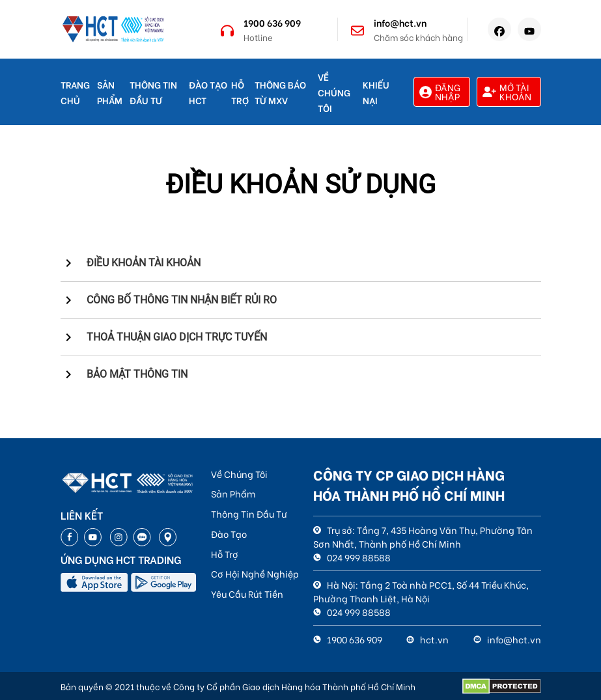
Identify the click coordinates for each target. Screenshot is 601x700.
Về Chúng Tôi (334, 92)
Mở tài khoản (507, 91)
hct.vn (427, 639)
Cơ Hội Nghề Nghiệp (255, 573)
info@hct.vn (400, 22)
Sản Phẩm (233, 493)
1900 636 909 (272, 22)
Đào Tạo (229, 534)
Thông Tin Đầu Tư (249, 513)
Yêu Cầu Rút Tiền (247, 594)
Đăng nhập (440, 91)
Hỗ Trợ (225, 554)
